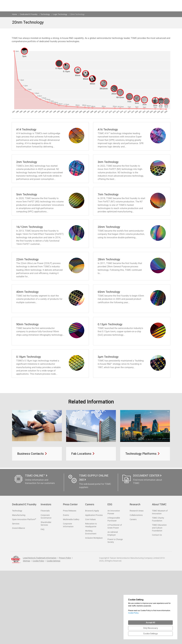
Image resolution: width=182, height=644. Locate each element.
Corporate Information (68, 598)
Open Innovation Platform (24, 592)
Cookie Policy (38, 634)
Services (16, 596)
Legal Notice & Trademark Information (40, 631)
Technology (17, 583)
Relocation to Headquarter (91, 598)
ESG (110, 577)
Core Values (90, 592)
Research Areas (137, 583)
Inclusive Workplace (94, 611)
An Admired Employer (113, 606)
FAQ (43, 602)
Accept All (151, 622)
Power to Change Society (115, 614)
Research (135, 577)
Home (15, 14)
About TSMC (159, 577)
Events (66, 587)
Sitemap (27, 634)
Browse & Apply (92, 583)
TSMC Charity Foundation (158, 592)
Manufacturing (19, 587)
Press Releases (70, 583)
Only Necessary (151, 628)
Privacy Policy (65, 631)
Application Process (94, 587)
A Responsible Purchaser (114, 592)
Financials (45, 583)
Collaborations (136, 587)
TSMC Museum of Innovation (160, 584)
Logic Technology (60, 14)
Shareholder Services (46, 596)
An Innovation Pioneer (114, 584)
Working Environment (91, 605)
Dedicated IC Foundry (29, 14)
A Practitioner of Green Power (115, 599)
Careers (90, 577)
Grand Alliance (18, 601)
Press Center (70, 577)
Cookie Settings (53, 634)
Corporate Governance (46, 589)
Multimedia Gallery (71, 592)
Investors (46, 577)
